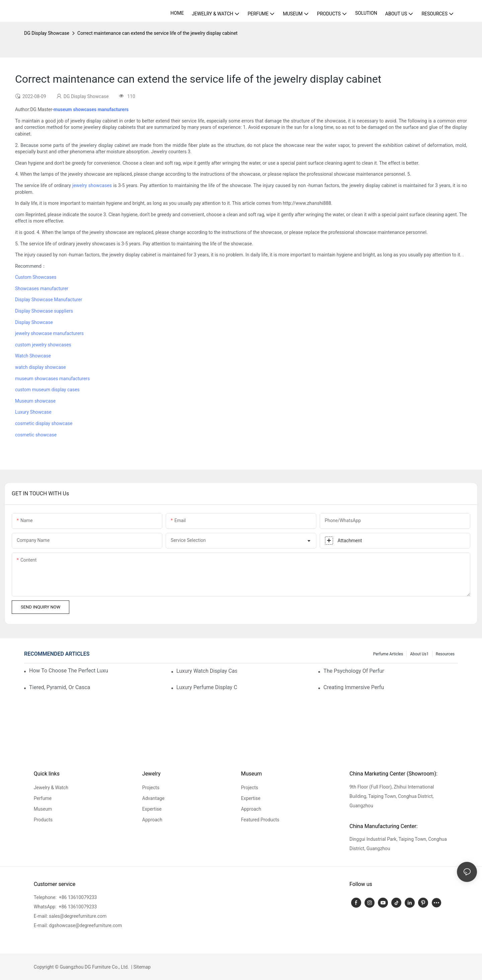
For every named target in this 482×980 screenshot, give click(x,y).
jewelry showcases (92, 185)
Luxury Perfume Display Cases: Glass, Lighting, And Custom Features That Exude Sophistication (207, 687)
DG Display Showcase (47, 33)
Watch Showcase (33, 356)
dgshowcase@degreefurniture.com (85, 925)
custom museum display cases (47, 390)
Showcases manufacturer (42, 289)
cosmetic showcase (36, 435)
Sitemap (141, 967)
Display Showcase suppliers (44, 311)
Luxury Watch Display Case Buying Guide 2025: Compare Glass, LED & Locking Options (207, 671)
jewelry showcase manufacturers (49, 333)
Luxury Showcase (33, 412)
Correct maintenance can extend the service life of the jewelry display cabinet (157, 33)
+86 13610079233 (77, 897)
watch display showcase (41, 367)
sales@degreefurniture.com (78, 916)
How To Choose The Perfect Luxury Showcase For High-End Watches (69, 671)
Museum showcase (35, 401)
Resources (445, 654)
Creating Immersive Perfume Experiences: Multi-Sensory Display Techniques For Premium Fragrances (354, 687)
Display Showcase (34, 322)
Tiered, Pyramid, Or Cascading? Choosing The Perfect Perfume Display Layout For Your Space (60, 687)
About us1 (419, 654)
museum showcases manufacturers (52, 379)
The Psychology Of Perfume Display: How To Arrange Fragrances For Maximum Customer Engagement (354, 671)
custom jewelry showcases (43, 345)
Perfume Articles (388, 654)
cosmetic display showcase (44, 423)
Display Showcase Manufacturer (49, 300)
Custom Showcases (36, 277)
